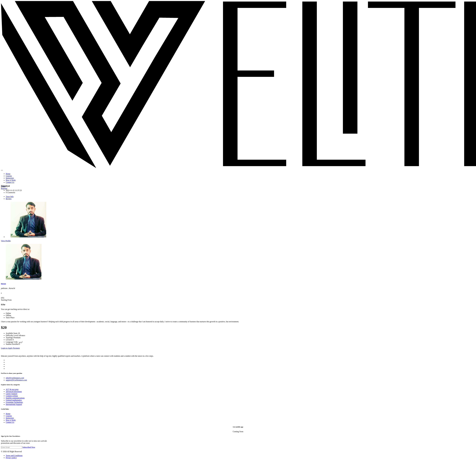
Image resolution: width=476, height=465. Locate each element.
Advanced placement (14, 392)
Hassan (3, 284)
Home (8, 174)
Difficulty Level (12, 335)
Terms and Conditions (14, 456)
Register (4, 188)
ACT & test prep (12, 389)
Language (9, 342)
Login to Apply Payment (10, 348)
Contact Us (10, 182)
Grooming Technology (14, 402)
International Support (14, 404)
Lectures (9, 340)
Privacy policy (11, 458)
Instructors (10, 178)
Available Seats (12, 333)
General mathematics (14, 400)
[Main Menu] (2, 170)
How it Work (11, 180)
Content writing (12, 396)
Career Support (11, 394)
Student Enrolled (12, 344)
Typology (9, 338)
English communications (15, 398)
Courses (9, 176)
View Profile (6, 241)
